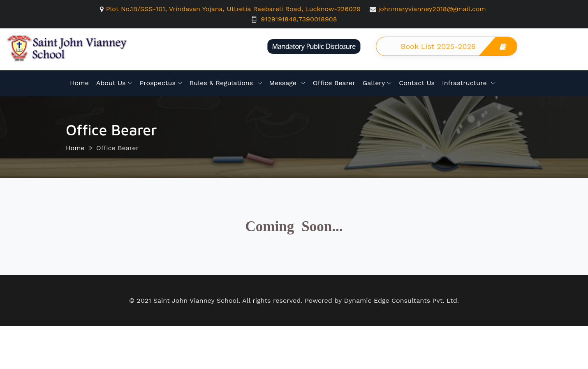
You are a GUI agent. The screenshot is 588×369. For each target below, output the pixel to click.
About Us (111, 83)
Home (79, 83)
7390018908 (318, 19)
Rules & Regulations (222, 83)
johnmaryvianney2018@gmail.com (432, 9)
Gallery (374, 83)
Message (284, 83)
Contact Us (417, 83)
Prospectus (158, 83)
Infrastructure (465, 83)
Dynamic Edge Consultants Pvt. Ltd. (401, 301)
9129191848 (279, 19)
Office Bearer (334, 83)
